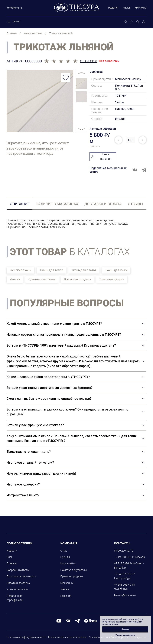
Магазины (141, 8)
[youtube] (59, 621)
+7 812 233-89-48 (124, 563)
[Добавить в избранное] (66, 78)
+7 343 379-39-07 (124, 574)
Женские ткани (20, 270)
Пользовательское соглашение (67, 637)
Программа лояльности (21, 576)
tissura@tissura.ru (125, 595)
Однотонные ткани (42, 279)
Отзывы (12, 563)
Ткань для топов (51, 270)
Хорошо (125, 629)
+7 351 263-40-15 (124, 585)
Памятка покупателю (74, 570)
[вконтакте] (68, 621)
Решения (113, 8)
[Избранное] (131, 22)
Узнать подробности (125, 635)
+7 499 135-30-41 (124, 557)
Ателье (127, 8)
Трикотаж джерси (112, 279)
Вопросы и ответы (18, 570)
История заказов (17, 589)
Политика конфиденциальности (26, 637)
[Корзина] (137, 22)
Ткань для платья (84, 270)
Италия (15, 279)
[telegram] (77, 621)
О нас (64, 551)
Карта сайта (68, 563)
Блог (9, 557)
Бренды (65, 557)
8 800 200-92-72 (124, 551)
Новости (12, 551)
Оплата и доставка (18, 583)
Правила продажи (72, 576)
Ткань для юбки (116, 270)
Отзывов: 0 (89, 61)
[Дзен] (90, 621)
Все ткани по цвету (77, 279)
